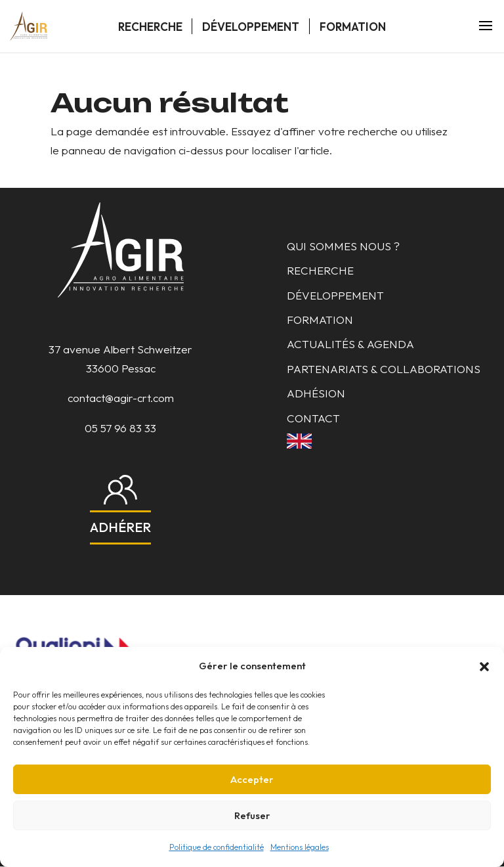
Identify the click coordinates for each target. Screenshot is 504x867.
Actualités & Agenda (350, 344)
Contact (313, 418)
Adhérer (120, 527)
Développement (251, 27)
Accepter (252, 779)
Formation (353, 27)
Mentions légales (300, 847)
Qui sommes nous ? (343, 246)
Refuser (252, 815)
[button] (484, 667)
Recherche (150, 27)
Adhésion (316, 393)
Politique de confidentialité (217, 847)
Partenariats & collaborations (384, 369)
